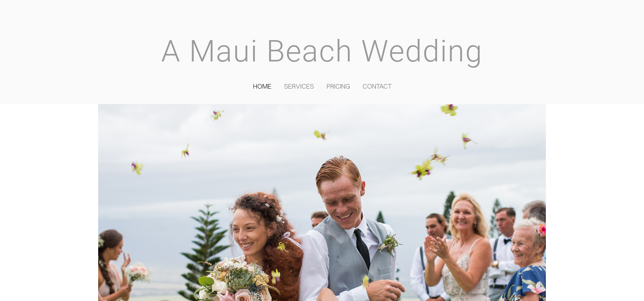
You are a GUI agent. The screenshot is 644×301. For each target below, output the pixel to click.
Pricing (338, 86)
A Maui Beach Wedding (322, 51)
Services (299, 86)
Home (262, 86)
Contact (377, 86)
